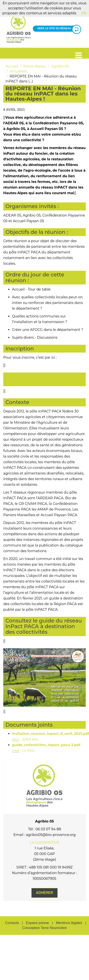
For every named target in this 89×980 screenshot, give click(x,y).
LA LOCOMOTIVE (45, 843)
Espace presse (37, 923)
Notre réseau (34, 66)
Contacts (12, 923)
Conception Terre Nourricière (44, 928)
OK (84, 13)
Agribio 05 (60, 66)
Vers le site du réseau (57, 29)
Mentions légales (69, 923)
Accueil (12, 66)
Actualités (18, 71)
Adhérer (44, 893)
